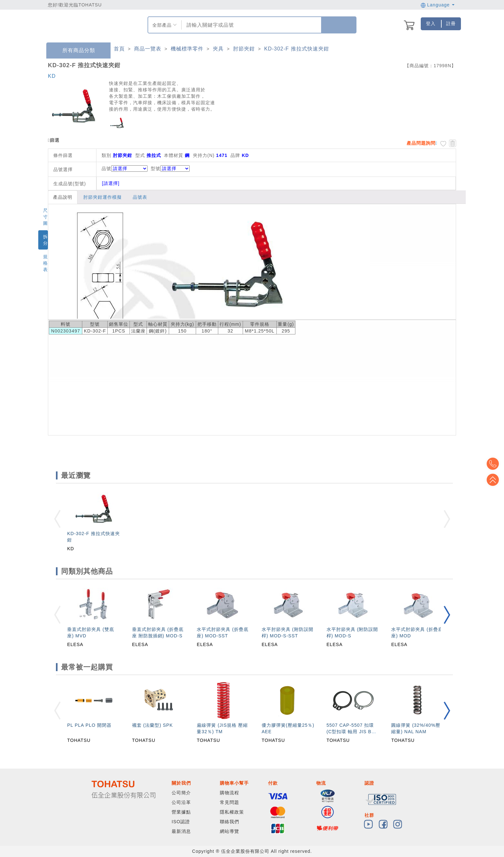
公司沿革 (181, 802)
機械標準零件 (187, 49)
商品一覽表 (148, 49)
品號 (125, 169)
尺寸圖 (45, 217)
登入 (431, 23)
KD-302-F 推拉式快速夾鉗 (297, 49)
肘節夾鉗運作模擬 (103, 197)
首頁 (119, 49)
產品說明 (63, 197)
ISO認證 (181, 822)
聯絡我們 (230, 822)
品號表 (140, 197)
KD (52, 76)
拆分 (45, 240)
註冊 (451, 23)
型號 (170, 169)
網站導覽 (230, 831)
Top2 (494, 464)
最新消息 (181, 831)
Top (494, 480)
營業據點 (181, 812)
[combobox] (251, 25)
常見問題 (230, 802)
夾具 (218, 49)
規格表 (45, 263)
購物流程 (230, 793)
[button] (447, 615)
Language (438, 5)
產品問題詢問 (421, 143)
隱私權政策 (232, 812)
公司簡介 (181, 793)
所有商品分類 (74, 51)
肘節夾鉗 (244, 49)
